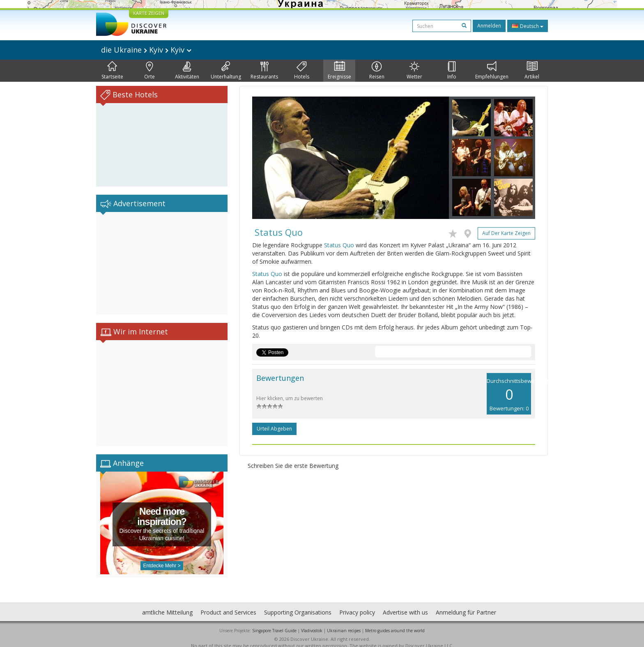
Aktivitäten (187, 71)
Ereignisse (339, 71)
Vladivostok (312, 622)
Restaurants (264, 71)
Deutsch (528, 26)
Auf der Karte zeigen (506, 233)
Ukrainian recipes (344, 622)
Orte (149, 71)
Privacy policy (357, 604)
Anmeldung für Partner (466, 604)
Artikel (532, 71)
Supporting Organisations (298, 604)
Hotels (302, 71)
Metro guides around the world (395, 622)
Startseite (112, 71)
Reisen (377, 71)
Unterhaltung (226, 71)
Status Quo (339, 245)
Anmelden (489, 26)
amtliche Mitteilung (167, 604)
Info (452, 71)
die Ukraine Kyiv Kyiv (146, 50)
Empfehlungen (492, 71)
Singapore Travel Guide (274, 622)
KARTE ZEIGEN (149, 13)
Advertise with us (405, 604)
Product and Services (228, 604)
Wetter (414, 71)
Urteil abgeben (274, 429)
